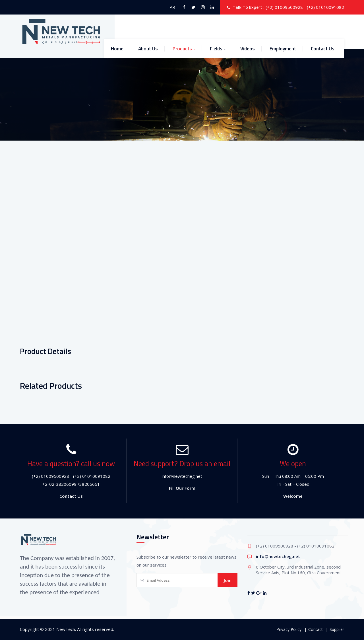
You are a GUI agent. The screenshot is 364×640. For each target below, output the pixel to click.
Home (117, 49)
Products (182, 49)
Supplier (337, 629)
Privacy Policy (289, 629)
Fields (216, 49)
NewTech (66, 629)
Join (228, 580)
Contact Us (323, 49)
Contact (316, 629)
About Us (148, 49)
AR (172, 7)
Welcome (293, 496)
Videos (248, 49)
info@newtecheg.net (278, 556)
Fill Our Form (182, 488)
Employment (283, 49)
